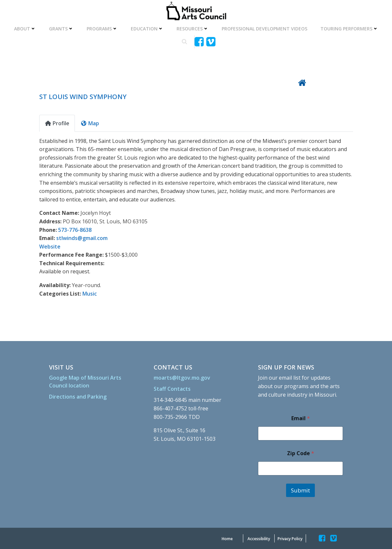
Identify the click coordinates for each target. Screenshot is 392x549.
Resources (193, 29)
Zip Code (301, 453)
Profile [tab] (57, 123)
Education (147, 29)
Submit (300, 490)
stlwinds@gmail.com (82, 238)
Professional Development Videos (264, 29)
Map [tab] (90, 123)
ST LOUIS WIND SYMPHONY (83, 97)
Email (301, 418)
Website (50, 247)
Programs (102, 29)
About (25, 29)
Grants (61, 29)
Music (90, 294)
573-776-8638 (75, 230)
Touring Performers (349, 29)
